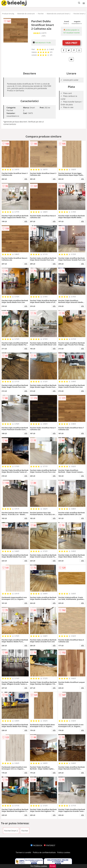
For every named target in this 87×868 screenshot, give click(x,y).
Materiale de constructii (26, 14)
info (26, 179)
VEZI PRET (71, 43)
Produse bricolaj (8, 14)
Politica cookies (64, 852)
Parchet (41, 14)
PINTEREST (50, 845)
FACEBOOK (36, 845)
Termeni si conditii (24, 852)
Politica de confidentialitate (44, 852)
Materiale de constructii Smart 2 (58, 14)
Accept (53, 866)
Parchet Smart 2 (79, 14)
